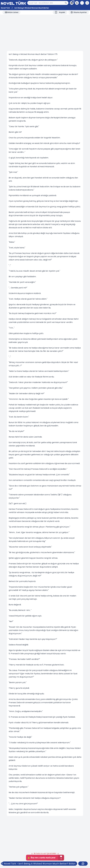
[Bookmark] (60, 12)
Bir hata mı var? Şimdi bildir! (45, 853)
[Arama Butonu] (67, 3)
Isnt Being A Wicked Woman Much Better (32, 8)
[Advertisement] (45, 33)
